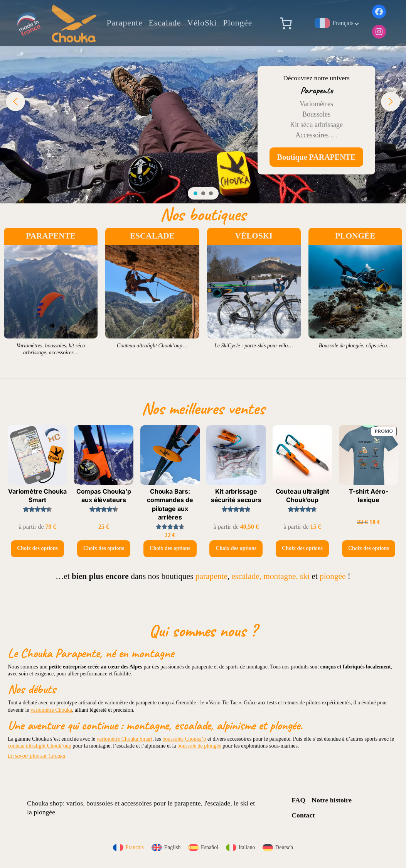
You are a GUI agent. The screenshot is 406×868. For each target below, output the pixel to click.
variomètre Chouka (51, 710)
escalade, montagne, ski (270, 576)
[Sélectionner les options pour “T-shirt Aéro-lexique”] (369, 549)
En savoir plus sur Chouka (36, 756)
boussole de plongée (199, 746)
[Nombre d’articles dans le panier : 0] (286, 23)
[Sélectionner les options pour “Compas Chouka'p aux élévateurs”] (104, 549)
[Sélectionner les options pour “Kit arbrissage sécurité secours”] (236, 549)
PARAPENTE (51, 236)
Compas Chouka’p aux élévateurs (104, 496)
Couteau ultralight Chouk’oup (302, 496)
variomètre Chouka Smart (125, 739)
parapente (211, 576)
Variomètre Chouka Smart (37, 496)
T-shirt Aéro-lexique (369, 496)
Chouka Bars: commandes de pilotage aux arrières (170, 504)
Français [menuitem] (135, 847)
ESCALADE (152, 236)
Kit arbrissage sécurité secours (236, 496)
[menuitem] (128, 848)
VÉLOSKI (254, 236)
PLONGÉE (355, 236)
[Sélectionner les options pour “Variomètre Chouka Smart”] (37, 549)
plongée (333, 576)
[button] (15, 102)
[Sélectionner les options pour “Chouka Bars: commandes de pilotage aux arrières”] (170, 549)
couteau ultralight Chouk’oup (40, 746)
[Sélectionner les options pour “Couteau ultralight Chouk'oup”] (302, 549)
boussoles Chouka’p (184, 739)
